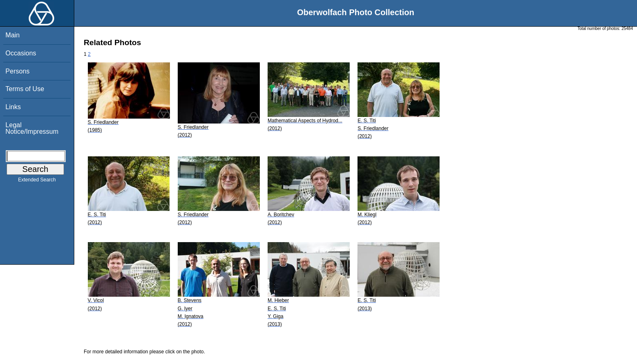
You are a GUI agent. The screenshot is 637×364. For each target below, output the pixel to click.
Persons (17, 71)
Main (13, 35)
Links (13, 107)
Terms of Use (25, 89)
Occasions (21, 53)
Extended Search (37, 181)
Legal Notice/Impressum (32, 128)
